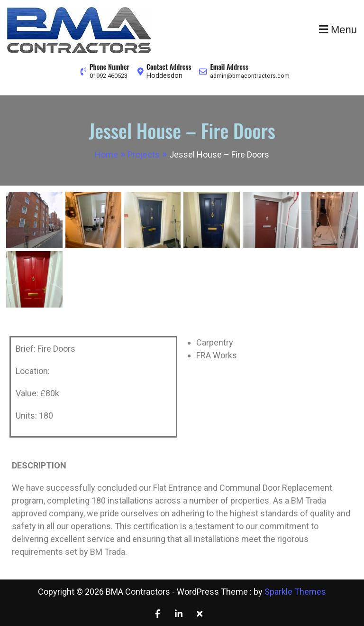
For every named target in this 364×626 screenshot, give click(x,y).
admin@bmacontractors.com (251, 76)
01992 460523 (108, 76)
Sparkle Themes (295, 592)
